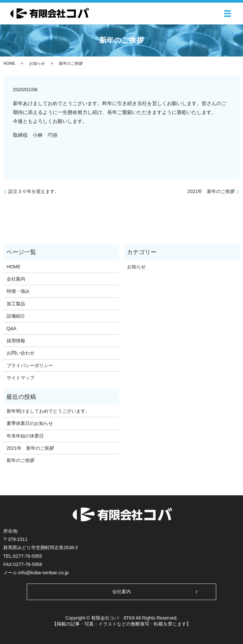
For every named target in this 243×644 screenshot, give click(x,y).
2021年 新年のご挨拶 (211, 191)
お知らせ (37, 63)
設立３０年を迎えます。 (34, 191)
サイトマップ (21, 378)
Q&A (12, 328)
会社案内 (16, 279)
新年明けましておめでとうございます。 (48, 411)
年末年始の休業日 (25, 436)
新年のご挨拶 (21, 460)
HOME (9, 63)
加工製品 (16, 304)
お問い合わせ (21, 353)
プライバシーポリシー (30, 365)
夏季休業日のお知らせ (30, 423)
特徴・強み (18, 291)
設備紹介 (16, 316)
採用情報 (16, 341)
